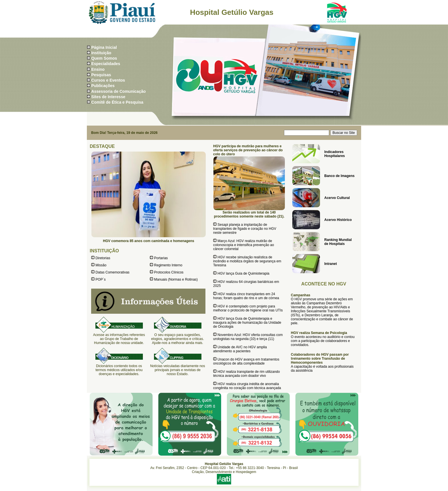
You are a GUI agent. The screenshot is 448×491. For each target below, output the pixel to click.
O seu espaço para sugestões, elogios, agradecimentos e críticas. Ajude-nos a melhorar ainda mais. (178, 339)
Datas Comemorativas (112, 272)
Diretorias (103, 258)
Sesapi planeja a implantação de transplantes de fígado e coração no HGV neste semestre (245, 229)
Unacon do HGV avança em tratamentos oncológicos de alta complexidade (246, 361)
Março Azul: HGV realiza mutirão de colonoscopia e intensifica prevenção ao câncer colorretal (244, 245)
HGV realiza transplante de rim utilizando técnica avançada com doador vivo (246, 374)
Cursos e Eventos (108, 80)
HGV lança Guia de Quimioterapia (243, 273)
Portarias (161, 258)
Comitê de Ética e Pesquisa (117, 102)
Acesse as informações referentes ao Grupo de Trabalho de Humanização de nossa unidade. (119, 339)
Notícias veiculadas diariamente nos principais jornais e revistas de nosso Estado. (177, 370)
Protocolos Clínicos (169, 272)
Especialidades (106, 64)
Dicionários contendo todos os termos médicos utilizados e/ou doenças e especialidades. (119, 370)
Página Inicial (104, 47)
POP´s (100, 279)
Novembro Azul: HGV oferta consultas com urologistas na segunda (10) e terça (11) (248, 337)
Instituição (101, 53)
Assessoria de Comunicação (118, 91)
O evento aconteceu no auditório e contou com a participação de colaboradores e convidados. (323, 341)
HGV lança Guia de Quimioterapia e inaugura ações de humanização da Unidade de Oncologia (247, 323)
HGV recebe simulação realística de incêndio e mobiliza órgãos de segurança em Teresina (247, 261)
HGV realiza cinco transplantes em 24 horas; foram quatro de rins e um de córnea (246, 296)
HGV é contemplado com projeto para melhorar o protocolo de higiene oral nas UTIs (248, 308)
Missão (101, 265)
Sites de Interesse (108, 97)
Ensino (98, 69)
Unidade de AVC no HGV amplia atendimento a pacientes (240, 349)
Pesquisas (101, 75)
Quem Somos (104, 58)
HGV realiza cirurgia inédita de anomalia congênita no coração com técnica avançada (247, 386)
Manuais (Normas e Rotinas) (176, 279)
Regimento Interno (168, 265)
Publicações (103, 86)
